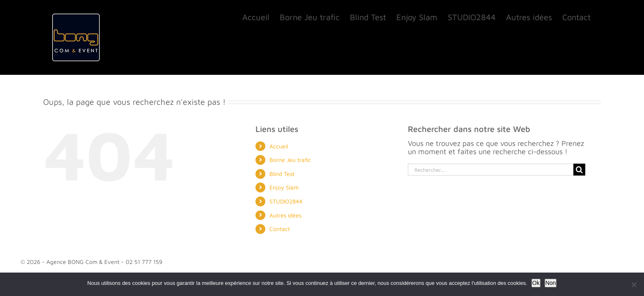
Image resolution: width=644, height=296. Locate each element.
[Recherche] (579, 170)
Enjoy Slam (284, 187)
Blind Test (282, 174)
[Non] (634, 284)
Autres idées (285, 215)
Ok (536, 283)
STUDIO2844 (286, 201)
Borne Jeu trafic (290, 160)
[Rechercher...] (491, 170)
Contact (280, 229)
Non (551, 283)
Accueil (279, 146)
